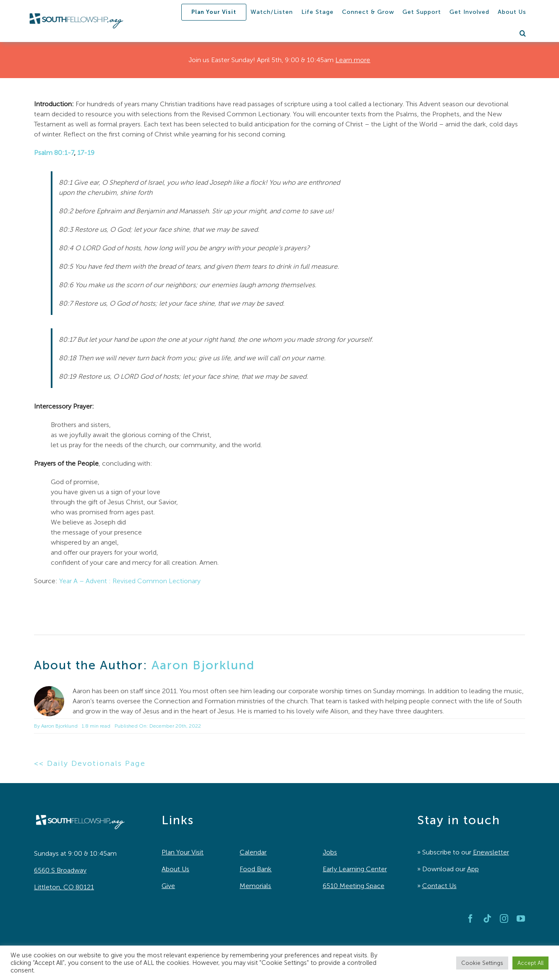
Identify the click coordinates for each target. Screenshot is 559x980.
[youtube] (521, 919)
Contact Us (439, 886)
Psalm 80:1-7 (54, 153)
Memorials (255, 886)
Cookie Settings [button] (482, 963)
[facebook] (470, 919)
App (473, 869)
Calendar (253, 852)
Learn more (353, 60)
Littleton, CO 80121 (64, 887)
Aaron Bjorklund (203, 665)
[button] (523, 33)
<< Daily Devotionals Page (90, 763)
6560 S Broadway (60, 870)
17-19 (86, 153)
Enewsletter (491, 852)
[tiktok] (487, 919)
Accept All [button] (530, 963)
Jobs (330, 852)
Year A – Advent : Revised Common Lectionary (130, 581)
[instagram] (504, 919)
